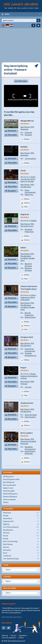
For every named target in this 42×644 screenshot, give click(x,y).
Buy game (12, 191)
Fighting (21, 524)
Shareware (24, 129)
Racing (21, 539)
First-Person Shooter (21, 527)
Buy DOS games (9, 482)
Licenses (7, 577)
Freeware (24, 384)
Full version (25, 226)
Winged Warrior (27, 121)
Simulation (21, 550)
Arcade (21, 516)
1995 (32, 127)
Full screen (22, 81)
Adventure (21, 513)
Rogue (23, 368)
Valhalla (34, 221)
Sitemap (5, 636)
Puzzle (21, 536)
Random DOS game (10, 497)
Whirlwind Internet (19, 641)
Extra (31, 226)
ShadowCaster (27, 403)
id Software (17, 617)
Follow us (7, 623)
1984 (32, 382)
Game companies (9, 500)
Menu (7, 14)
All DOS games (8, 477)
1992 (32, 224)
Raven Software (31, 415)
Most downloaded (9, 485)
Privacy (13, 636)
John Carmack (7, 617)
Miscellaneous (21, 530)
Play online (12, 135)
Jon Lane (28, 387)
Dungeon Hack (27, 337)
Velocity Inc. (29, 195)
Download (12, 131)
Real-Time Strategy (21, 542)
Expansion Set (21, 521)
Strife (23, 171)
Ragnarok (25, 214)
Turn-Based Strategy (21, 559)
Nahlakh (24, 147)
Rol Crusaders (27, 433)
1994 (32, 153)
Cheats (6, 502)
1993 (32, 343)
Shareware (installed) (28, 441)
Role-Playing (25, 127)
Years (6, 565)
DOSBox (27, 163)
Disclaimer (23, 636)
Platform (21, 533)
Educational (21, 519)
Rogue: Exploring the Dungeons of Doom (29, 376)
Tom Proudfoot (30, 159)
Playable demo (26, 187)
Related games (10, 588)
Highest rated (8, 488)
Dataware (28, 133)
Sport (21, 553)
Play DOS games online (11, 479)
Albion (23, 248)
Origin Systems (30, 317)
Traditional (21, 556)
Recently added (9, 491)
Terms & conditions (9, 638)
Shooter (21, 547)
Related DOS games (10, 494)
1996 (32, 185)
